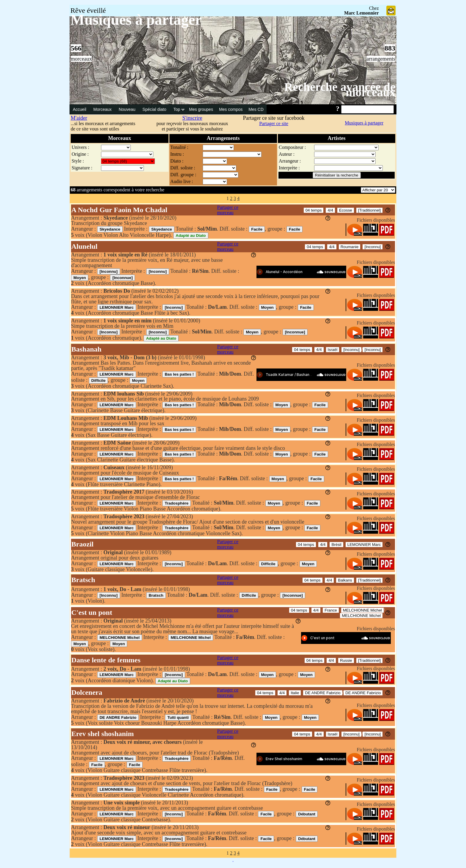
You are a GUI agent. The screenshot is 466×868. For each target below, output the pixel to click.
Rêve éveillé (88, 10)
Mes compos (231, 109)
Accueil (80, 109)
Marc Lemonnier (362, 13)
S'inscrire (192, 118)
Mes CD (256, 109)
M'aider (79, 118)
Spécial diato (155, 109)
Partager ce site (274, 123)
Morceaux (103, 109)
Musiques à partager (364, 123)
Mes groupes (201, 109)
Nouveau (127, 109)
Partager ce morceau (228, 210)
